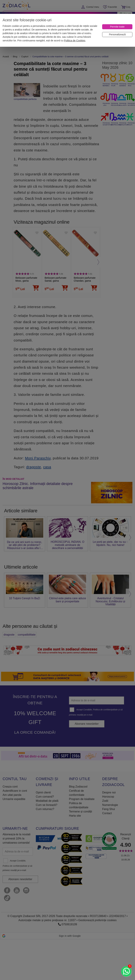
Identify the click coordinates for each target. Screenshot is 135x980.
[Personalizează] (117, 35)
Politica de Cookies (75, 41)
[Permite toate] (117, 27)
